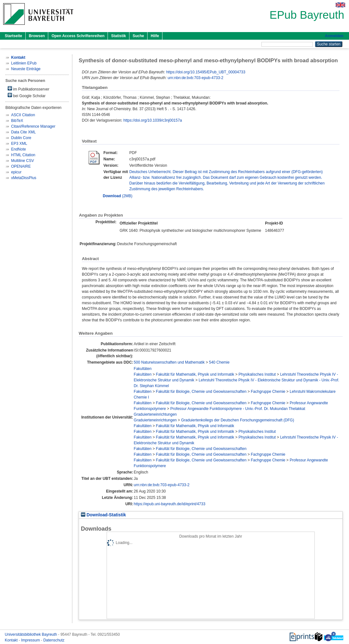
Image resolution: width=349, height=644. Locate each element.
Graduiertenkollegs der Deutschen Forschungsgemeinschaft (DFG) (238, 420)
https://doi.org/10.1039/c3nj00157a (153, 120)
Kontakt (12, 640)
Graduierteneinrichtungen (155, 414)
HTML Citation (23, 155)
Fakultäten (143, 369)
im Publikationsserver (28, 89)
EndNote (19, 149)
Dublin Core (21, 138)
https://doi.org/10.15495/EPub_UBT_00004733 (206, 72)
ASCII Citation (23, 115)
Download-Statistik (103, 515)
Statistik (119, 36)
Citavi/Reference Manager (33, 126)
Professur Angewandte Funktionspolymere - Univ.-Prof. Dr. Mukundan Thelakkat (238, 409)
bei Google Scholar (26, 95)
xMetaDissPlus (24, 178)
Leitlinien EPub (24, 63)
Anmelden (334, 36)
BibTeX (17, 121)
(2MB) (118, 196)
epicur (16, 172)
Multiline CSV (23, 161)
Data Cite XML (23, 132)
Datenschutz (54, 640)
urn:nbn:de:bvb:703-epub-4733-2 (195, 78)
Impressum (31, 640)
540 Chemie (219, 362)
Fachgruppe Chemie (268, 392)
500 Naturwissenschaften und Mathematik (169, 362)
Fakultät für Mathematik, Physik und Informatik (195, 374)
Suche (138, 36)
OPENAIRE (21, 166)
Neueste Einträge (26, 69)
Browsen (37, 36)
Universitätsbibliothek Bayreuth (31, 634)
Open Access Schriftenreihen (78, 36)
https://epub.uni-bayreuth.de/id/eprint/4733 (170, 504)
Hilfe (155, 36)
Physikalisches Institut (257, 374)
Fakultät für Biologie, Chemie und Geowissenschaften (201, 392)
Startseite (13, 36)
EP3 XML (19, 144)
